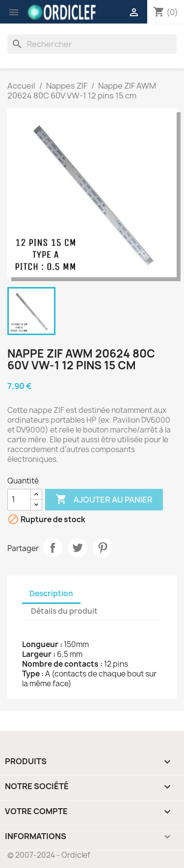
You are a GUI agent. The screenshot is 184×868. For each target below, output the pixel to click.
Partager (53, 548)
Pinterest (103, 548)
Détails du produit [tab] (64, 611)
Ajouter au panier (104, 500)
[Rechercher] (92, 44)
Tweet (78, 548)
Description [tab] (51, 593)
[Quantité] (19, 500)
